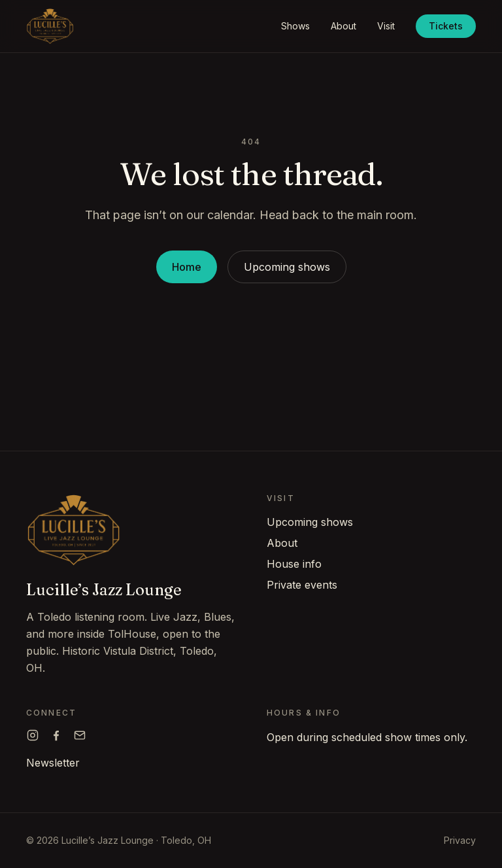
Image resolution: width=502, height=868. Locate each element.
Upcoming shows (287, 267)
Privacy (460, 840)
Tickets (446, 26)
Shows (295, 26)
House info (294, 564)
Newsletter (53, 763)
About (343, 26)
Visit (386, 26)
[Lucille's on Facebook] (56, 735)
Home (187, 267)
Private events (302, 585)
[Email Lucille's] (80, 735)
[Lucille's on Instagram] (33, 735)
